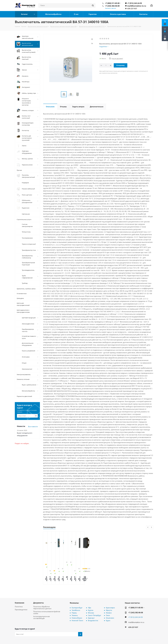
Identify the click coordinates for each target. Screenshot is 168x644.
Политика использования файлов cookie (47, 601)
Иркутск (109, 598)
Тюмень (75, 604)
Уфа (89, 596)
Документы (39, 591)
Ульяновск (110, 606)
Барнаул (91, 606)
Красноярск (110, 596)
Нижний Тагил (77, 609)
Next (151, 527)
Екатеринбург (77, 596)
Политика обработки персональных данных (42, 596)
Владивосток (93, 609)
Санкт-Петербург (95, 604)
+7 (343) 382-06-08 (112, 6)
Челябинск (76, 598)
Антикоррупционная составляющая (41, 606)
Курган (91, 598)
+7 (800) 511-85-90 (112, 3)
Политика (19, 595)
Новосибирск (77, 606)
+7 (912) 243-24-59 (135, 3)
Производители (21, 598)
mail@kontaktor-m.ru (137, 6)
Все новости (33, 426)
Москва (91, 601)
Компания (19, 591)
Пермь (74, 601)
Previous (148, 527)
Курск (108, 609)
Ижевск (109, 601)
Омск (108, 604)
